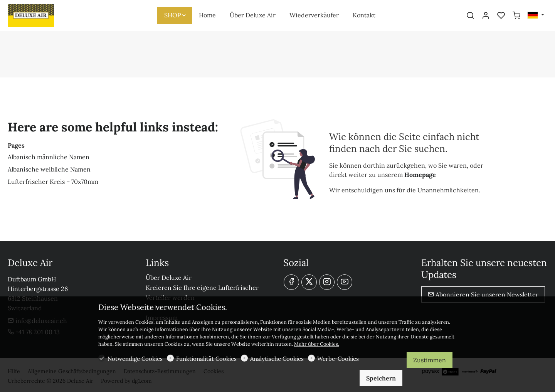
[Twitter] (309, 282)
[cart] (516, 16)
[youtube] (345, 282)
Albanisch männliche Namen (49, 157)
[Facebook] (291, 282)
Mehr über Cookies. (317, 344)
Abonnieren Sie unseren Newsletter (483, 294)
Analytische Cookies (277, 359)
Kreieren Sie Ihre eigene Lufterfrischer (202, 288)
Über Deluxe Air (169, 278)
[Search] (470, 16)
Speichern (381, 378)
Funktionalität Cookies (206, 359)
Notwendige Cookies (135, 359)
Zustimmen (430, 360)
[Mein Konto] (486, 16)
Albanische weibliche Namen (49, 169)
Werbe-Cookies (338, 359)
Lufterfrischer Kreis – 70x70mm (53, 182)
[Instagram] (327, 282)
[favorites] (501, 16)
